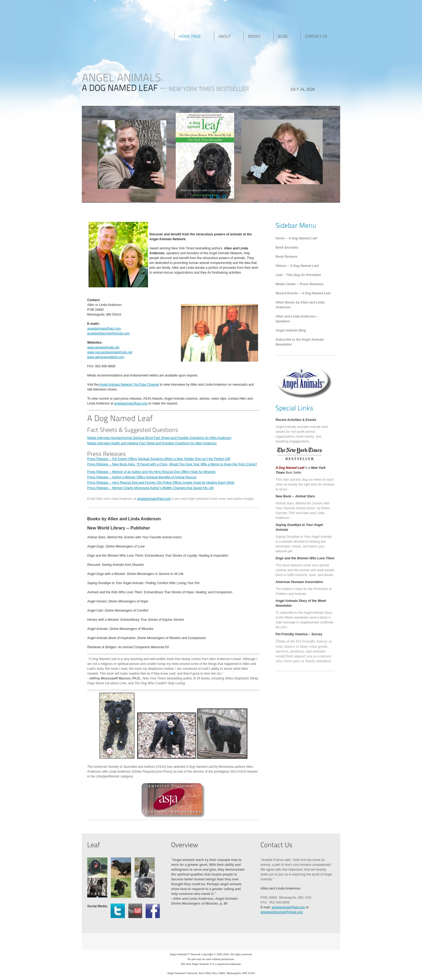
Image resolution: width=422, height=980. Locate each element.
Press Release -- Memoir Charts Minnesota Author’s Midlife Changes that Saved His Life (150, 488)
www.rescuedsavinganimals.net (110, 352)
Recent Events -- (303, 293)
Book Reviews (286, 257)
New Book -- (295, 496)
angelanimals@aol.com (104, 329)
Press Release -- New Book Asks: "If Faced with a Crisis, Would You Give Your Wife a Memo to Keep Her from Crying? (172, 464)
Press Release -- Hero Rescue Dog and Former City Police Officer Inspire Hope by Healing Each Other (161, 483)
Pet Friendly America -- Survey (299, 634)
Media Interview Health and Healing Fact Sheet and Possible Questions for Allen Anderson (152, 443)
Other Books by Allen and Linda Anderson (300, 305)
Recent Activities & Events (296, 420)
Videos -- (297, 266)
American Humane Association (299, 582)
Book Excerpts (287, 247)
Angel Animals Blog (291, 330)
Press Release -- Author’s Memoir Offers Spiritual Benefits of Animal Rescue (142, 477)
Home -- (296, 238)
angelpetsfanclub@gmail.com (108, 333)
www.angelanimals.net (103, 347)
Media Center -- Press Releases (300, 284)
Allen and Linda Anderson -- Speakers (297, 319)
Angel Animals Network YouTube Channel (129, 385)
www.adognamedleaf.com (106, 357)
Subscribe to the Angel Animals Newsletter (300, 342)
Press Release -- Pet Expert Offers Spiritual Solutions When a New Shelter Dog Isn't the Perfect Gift (159, 459)
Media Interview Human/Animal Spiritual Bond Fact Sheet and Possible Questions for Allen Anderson (159, 438)
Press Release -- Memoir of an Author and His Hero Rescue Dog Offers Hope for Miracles (151, 472)
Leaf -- (298, 275)
